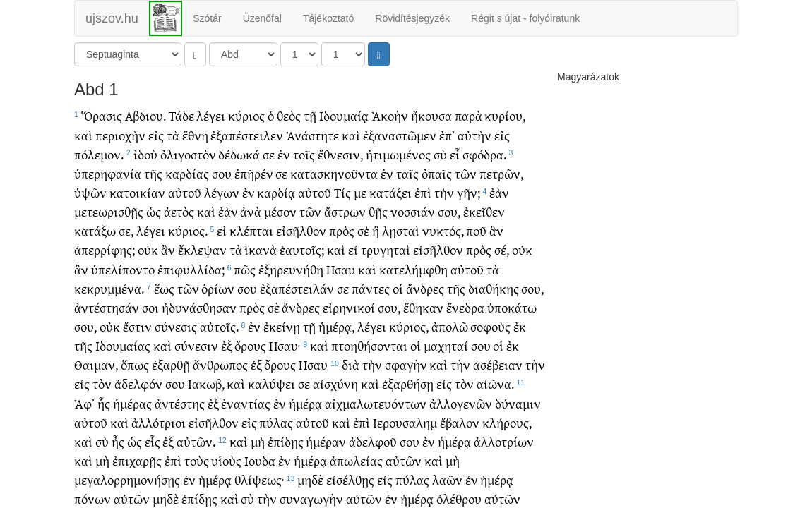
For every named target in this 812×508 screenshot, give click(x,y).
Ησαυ (341, 269)
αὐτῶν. (196, 441)
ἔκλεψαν (202, 249)
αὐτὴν (474, 135)
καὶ (83, 135)
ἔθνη (195, 135)
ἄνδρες (425, 288)
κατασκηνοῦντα (334, 173)
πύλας (276, 422)
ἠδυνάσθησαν (199, 307)
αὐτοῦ (185, 192)
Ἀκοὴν (390, 115)
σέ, (502, 249)
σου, (449, 211)
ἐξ (227, 345)
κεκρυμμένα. (109, 288)
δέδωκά (239, 154)
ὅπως (135, 364)
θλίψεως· (259, 479)
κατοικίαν (137, 192)
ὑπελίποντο (123, 269)
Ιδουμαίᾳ (344, 115)
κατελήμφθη (413, 269)
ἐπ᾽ (447, 135)
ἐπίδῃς (286, 441)
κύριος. (188, 230)
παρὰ (468, 115)
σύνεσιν (196, 345)
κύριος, (409, 326)
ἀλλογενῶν (461, 403)
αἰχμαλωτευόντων (376, 403)
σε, (126, 230)
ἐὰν (499, 192)
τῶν (466, 173)
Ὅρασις (102, 115)
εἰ (222, 230)
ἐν (284, 154)
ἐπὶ (423, 192)
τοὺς (197, 460)
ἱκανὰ (261, 249)
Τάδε (181, 115)
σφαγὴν (406, 364)
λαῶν (447, 479)
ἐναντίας (246, 403)
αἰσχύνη (335, 383)
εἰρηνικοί (349, 307)
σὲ (363, 230)
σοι (150, 307)
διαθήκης (494, 288)
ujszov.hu (112, 18)
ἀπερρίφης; (105, 249)
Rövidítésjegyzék (412, 18)
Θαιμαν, (96, 364)
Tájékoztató (328, 18)
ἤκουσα (431, 115)
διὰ (351, 364)
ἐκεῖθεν (484, 211)
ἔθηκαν (423, 307)
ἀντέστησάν (107, 307)
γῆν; (468, 192)
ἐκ (520, 326)
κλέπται (251, 230)
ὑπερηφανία (108, 173)
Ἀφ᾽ (84, 403)
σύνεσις (176, 326)
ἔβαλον (460, 422)
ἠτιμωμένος (398, 154)
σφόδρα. (484, 154)
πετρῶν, (501, 173)
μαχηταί (446, 345)
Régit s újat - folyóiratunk (525, 18)
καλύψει (271, 383)
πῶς (245, 269)
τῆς (153, 173)
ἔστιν (137, 326)
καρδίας (187, 173)
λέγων (222, 192)
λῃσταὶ (401, 230)
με (360, 192)
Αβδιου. (145, 115)
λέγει (211, 115)
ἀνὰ (251, 211)
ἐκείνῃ (282, 326)
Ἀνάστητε (312, 135)
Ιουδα (260, 460)
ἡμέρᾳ (305, 403)
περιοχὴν (120, 135)
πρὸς (342, 230)
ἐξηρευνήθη (291, 269)
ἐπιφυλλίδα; (191, 269)
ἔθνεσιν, (340, 154)
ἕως (164, 288)
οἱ (398, 288)
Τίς (342, 192)
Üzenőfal (262, 18)
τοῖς (304, 154)
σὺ (440, 154)
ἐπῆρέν (254, 173)
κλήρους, (507, 422)
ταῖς (407, 173)
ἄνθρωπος (220, 364)
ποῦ (476, 230)
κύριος (246, 115)
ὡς (154, 211)
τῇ (310, 115)
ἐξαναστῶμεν (400, 135)
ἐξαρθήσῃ (408, 383)
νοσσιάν (413, 211)
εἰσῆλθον (301, 230)
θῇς (378, 211)
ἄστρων (345, 211)
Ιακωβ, (206, 383)
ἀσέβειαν (498, 364)
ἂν (496, 230)
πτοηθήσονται (369, 345)
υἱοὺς (226, 460)
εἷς (153, 441)
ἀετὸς (179, 211)
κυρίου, (505, 115)
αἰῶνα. (495, 383)
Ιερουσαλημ (405, 422)
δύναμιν (518, 403)
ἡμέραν (326, 441)
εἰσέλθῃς (350, 479)
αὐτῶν (404, 460)
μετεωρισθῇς (109, 211)
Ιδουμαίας (123, 345)
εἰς (156, 135)
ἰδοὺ (145, 154)
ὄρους (250, 345)
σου (222, 173)
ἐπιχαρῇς (137, 460)
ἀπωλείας (356, 460)
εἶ (455, 154)
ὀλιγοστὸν (188, 154)
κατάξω (95, 230)
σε (269, 154)
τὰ (173, 135)
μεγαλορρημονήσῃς (127, 479)
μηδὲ (310, 479)
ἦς (118, 441)
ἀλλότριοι (159, 422)
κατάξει (390, 192)
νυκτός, (443, 230)
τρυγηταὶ (386, 249)
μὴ (258, 441)
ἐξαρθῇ (171, 364)
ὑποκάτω (512, 307)
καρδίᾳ (276, 192)
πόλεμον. (99, 154)
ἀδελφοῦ (373, 441)
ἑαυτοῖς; (302, 249)
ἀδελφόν (138, 383)
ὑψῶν (90, 192)
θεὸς (289, 115)
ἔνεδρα (465, 307)
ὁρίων (218, 288)
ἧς (104, 403)
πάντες (371, 288)
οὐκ (148, 249)
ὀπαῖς (437, 173)
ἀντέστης (180, 403)
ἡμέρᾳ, (336, 326)
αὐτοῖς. (219, 326)
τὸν (102, 383)
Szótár (207, 18)
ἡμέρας (132, 403)
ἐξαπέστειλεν (247, 135)
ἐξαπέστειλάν (297, 288)
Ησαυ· (285, 345)
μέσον (280, 211)
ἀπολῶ (450, 326)
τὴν (444, 192)
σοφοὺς (490, 326)
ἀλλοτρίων (504, 441)
